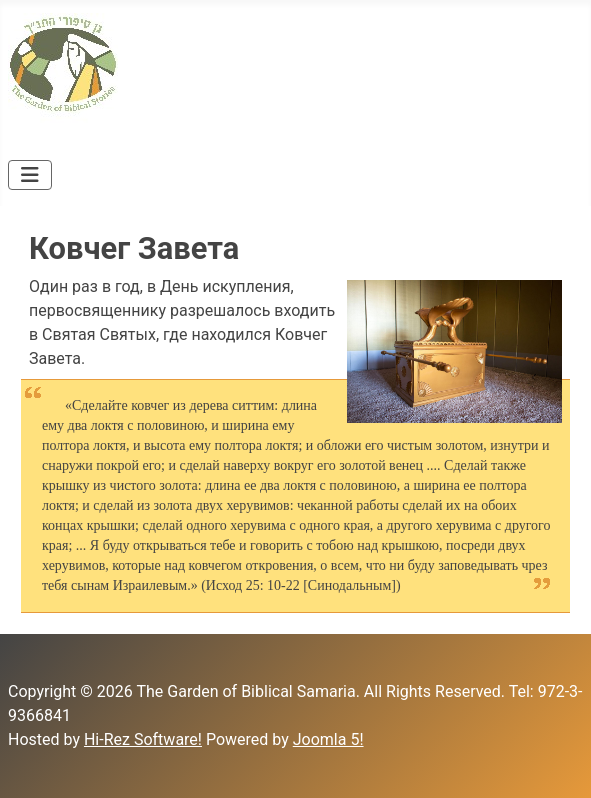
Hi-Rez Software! (143, 739)
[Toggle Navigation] (30, 175)
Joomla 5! (328, 739)
